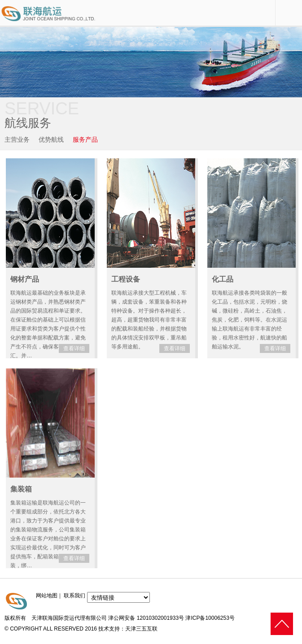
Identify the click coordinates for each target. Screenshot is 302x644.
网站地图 (47, 596)
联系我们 (74, 596)
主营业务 (17, 139)
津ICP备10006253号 (210, 618)
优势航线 (51, 139)
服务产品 (85, 139)
